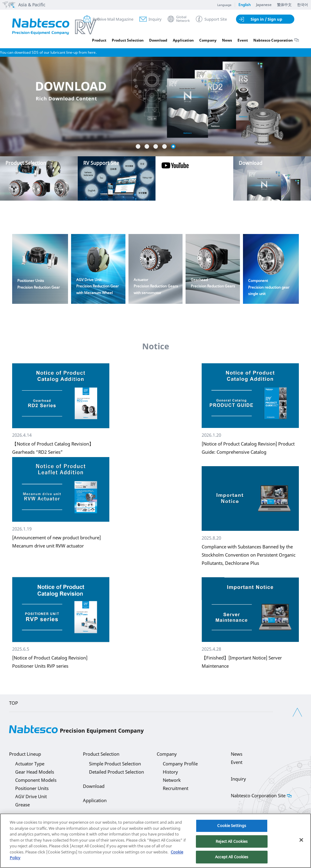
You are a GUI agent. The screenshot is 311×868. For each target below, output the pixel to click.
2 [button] (147, 146)
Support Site (216, 19)
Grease (22, 805)
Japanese (264, 5)
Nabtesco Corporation (273, 40)
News (227, 40)
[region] (155, 841)
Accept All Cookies (232, 857)
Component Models (36, 780)
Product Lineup (25, 754)
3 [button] (156, 146)
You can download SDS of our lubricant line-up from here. (48, 52)
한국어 (302, 5)
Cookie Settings (232, 826)
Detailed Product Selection (116, 772)
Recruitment (176, 788)
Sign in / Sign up (266, 19)
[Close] (301, 840)
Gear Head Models (35, 772)
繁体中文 (284, 5)
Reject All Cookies (232, 841)
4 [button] (164, 146)
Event (243, 40)
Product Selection (128, 40)
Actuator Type (30, 764)
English (244, 5)
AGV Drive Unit (31, 796)
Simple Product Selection (115, 764)
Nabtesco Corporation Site (258, 795)
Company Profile (180, 764)
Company (208, 40)
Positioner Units (32, 788)
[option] (155, 83)
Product (99, 40)
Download (158, 40)
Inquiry (155, 19)
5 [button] (173, 146)
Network (172, 780)
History (170, 772)
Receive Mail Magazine (113, 19)
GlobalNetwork (183, 19)
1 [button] (138, 146)
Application (183, 40)
